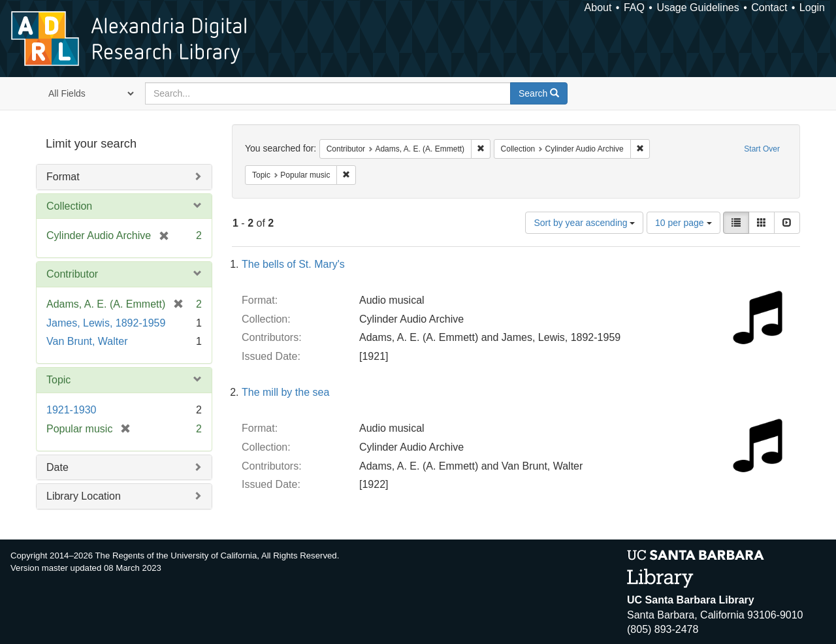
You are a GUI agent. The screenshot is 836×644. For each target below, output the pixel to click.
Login (812, 8)
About (598, 8)
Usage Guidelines (698, 8)
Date (57, 467)
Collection (69, 206)
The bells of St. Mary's (293, 264)
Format (63, 177)
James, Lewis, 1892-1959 (106, 323)
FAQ (634, 8)
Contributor (72, 274)
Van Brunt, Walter (87, 341)
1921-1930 (72, 410)
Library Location (84, 496)
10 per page (683, 223)
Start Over (762, 149)
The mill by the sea (285, 392)
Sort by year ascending (584, 223)
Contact (769, 8)
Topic (58, 380)
